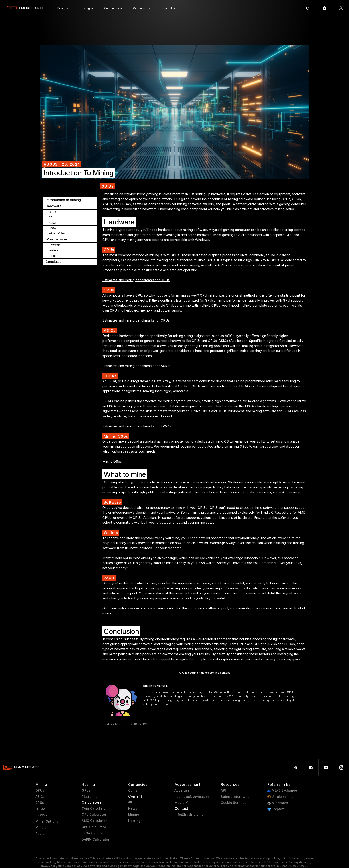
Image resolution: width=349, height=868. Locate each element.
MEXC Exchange (282, 791)
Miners (41, 828)
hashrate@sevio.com (192, 797)
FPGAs (41, 809)
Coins (133, 790)
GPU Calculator (94, 815)
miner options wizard (124, 608)
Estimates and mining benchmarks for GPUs (136, 280)
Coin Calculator (94, 808)
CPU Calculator (94, 827)
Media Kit (182, 803)
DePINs (41, 815)
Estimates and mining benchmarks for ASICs (136, 366)
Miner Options (47, 821)
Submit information (236, 797)
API (223, 790)
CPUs (40, 803)
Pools (40, 834)
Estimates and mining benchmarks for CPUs (136, 320)
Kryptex (276, 809)
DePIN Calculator (95, 839)
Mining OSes (112, 461)
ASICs (40, 797)
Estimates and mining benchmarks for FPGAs (137, 426)
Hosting (134, 821)
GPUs (40, 790)
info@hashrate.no (189, 815)
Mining (134, 815)
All (130, 802)
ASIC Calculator (94, 821)
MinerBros (278, 803)
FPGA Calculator (95, 833)
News (133, 808)
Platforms (89, 797)
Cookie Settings (234, 803)
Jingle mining (281, 797)
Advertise (182, 790)
